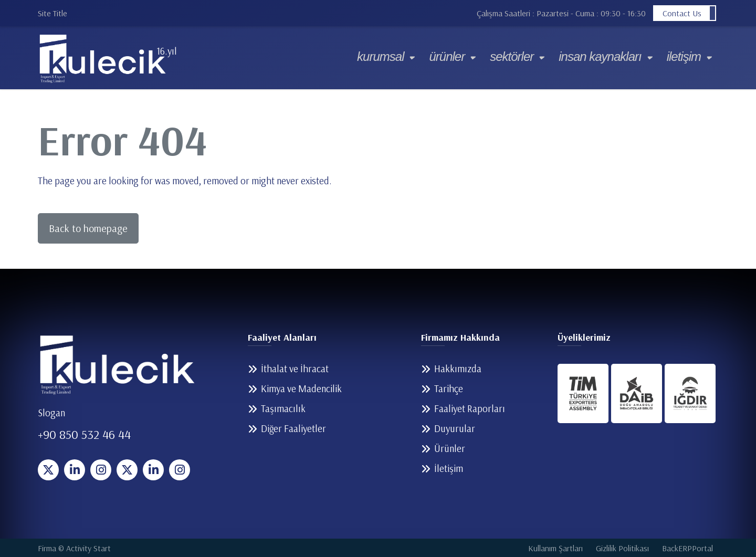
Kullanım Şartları (555, 548)
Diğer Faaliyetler (293, 428)
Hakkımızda (458, 369)
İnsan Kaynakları (600, 56)
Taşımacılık (283, 408)
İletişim (684, 56)
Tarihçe (449, 388)
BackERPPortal (687, 548)
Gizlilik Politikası (622, 548)
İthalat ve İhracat (295, 369)
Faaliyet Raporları (470, 408)
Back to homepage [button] (88, 228)
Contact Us (682, 13)
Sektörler (512, 56)
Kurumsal (380, 56)
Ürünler (447, 56)
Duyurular (455, 428)
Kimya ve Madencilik (301, 388)
